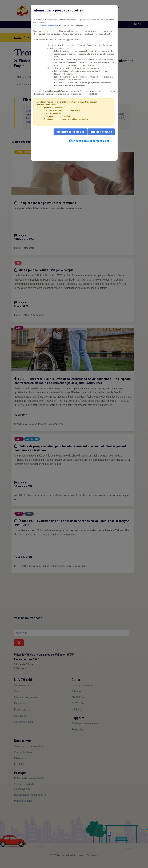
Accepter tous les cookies (70, 132)
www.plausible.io (97, 91)
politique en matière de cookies (50, 25)
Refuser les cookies (101, 132)
